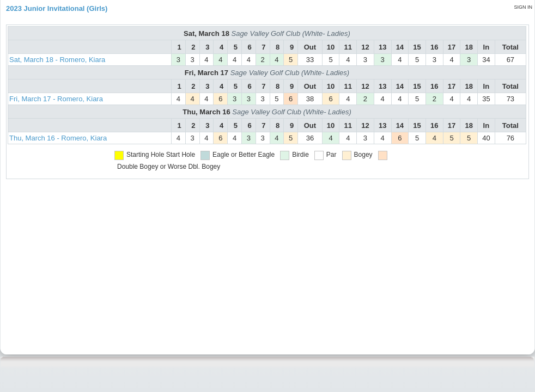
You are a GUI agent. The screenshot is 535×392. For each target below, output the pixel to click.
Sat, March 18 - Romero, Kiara (57, 60)
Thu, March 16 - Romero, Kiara (58, 138)
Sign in (523, 7)
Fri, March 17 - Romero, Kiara (56, 99)
